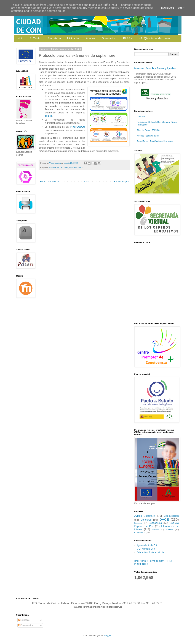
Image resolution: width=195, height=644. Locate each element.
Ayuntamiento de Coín (148, 545)
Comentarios (26, 625)
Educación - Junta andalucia (150, 552)
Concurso (146, 520)
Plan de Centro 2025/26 (148, 130)
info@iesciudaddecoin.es (155, 38)
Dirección (138, 523)
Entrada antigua (121, 182)
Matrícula (155, 530)
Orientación (109, 38)
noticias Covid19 (76, 167)
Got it (181, 8)
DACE (164, 519)
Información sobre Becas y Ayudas (155, 68)
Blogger (107, 635)
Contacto (141, 117)
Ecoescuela (155, 523)
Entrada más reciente (50, 182)
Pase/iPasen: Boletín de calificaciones (155, 141)
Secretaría (54, 38)
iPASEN (128, 38)
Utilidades (73, 38)
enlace (48, 116)
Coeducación (171, 516)
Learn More (168, 8)
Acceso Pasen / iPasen (148, 136)
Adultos (91, 38)
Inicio (20, 38)
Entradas (24, 620)
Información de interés (59, 167)
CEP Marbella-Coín (146, 549)
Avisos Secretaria (145, 516)
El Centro (35, 38)
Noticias (169, 530)
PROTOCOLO (78, 127)
